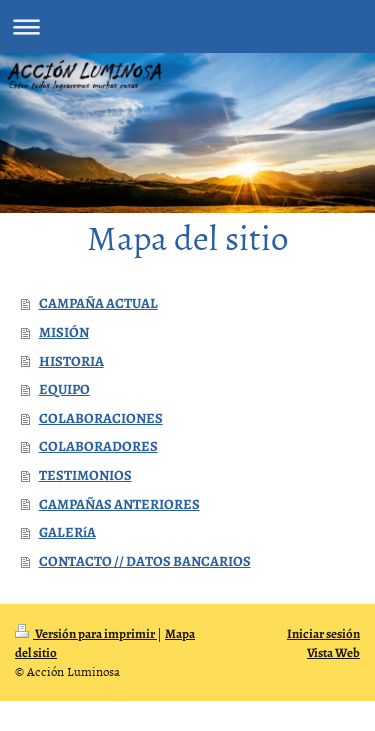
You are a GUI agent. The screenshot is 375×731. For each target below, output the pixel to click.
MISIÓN (64, 332)
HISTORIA (71, 361)
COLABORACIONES (101, 418)
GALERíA (67, 532)
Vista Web (333, 652)
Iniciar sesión (323, 633)
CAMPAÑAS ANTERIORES (119, 504)
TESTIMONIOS (85, 475)
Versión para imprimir (86, 633)
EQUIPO (64, 389)
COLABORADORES (98, 446)
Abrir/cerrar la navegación (187, 26)
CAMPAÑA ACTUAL (98, 303)
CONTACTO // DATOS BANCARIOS (145, 561)
